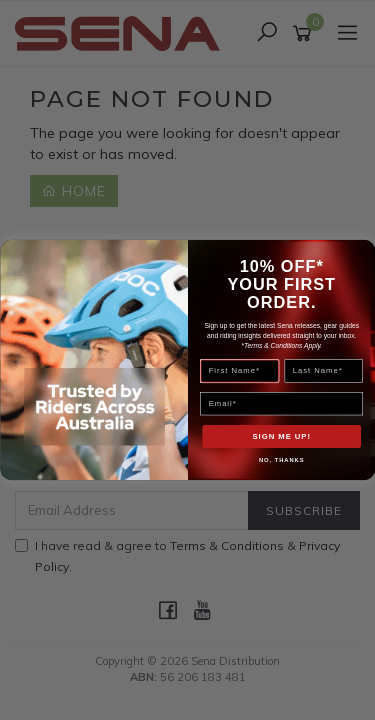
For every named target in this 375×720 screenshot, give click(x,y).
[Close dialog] (363, 252)
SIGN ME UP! (281, 436)
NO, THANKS (281, 460)
